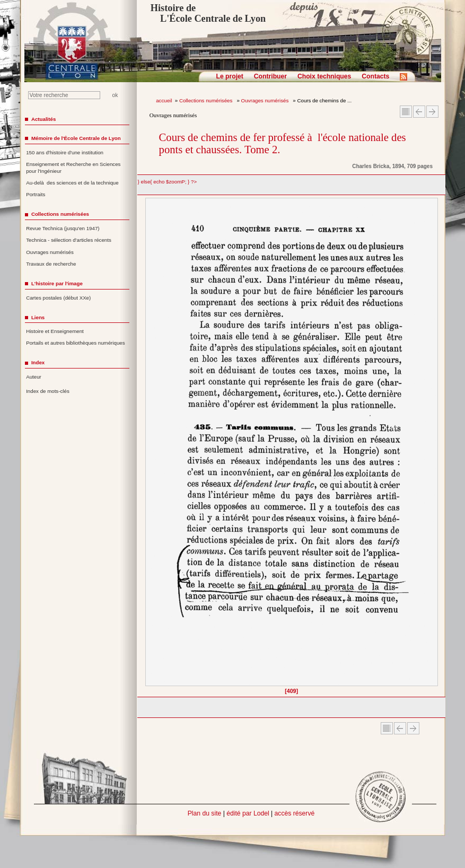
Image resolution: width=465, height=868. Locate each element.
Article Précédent (419, 112)
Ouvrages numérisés (266, 100)
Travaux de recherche (51, 264)
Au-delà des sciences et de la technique (72, 183)
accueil (164, 100)
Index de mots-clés (48, 391)
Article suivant (432, 112)
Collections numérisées (207, 100)
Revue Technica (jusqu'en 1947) (63, 228)
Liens (38, 317)
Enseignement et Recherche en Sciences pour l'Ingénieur (73, 168)
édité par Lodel (248, 813)
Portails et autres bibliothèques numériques (75, 343)
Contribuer (270, 76)
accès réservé (295, 813)
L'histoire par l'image (57, 283)
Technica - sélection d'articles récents (69, 240)
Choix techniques (324, 76)
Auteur (34, 377)
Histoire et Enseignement (55, 331)
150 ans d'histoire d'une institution (65, 152)
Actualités (43, 119)
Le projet (230, 76)
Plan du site (205, 813)
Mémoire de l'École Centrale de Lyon (76, 138)
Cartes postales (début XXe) (58, 298)
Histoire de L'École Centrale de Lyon (208, 13)
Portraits (36, 194)
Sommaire (406, 112)
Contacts (375, 76)
